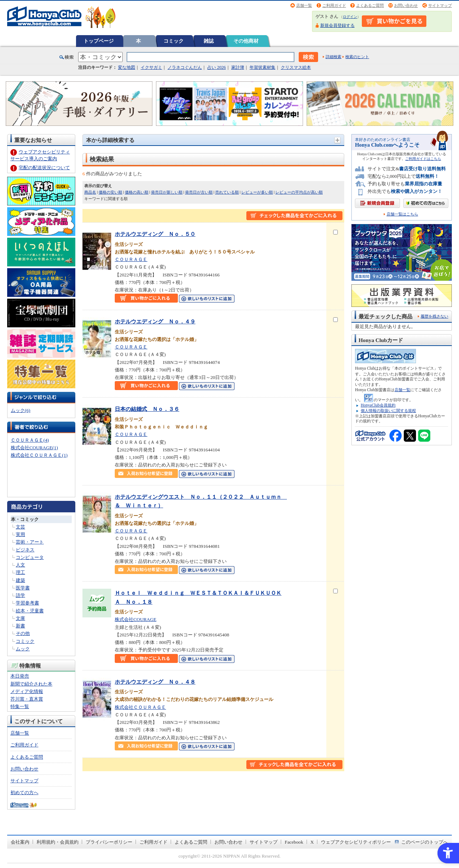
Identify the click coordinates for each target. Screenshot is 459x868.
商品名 (90, 192)
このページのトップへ (425, 842)
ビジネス (25, 550)
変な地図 (127, 67)
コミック (174, 41)
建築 (20, 580)
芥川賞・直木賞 (27, 699)
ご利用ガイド (334, 5)
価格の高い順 (137, 192)
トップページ (99, 41)
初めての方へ (24, 793)
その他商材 (246, 41)
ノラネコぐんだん (185, 67)
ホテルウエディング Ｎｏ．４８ (155, 682)
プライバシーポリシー (109, 842)
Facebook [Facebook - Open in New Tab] (294, 842)
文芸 (20, 527)
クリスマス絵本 (296, 67)
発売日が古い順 (199, 192)
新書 (20, 626)
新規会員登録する (337, 25)
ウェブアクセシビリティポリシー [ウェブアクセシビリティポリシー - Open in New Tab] (356, 842)
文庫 (20, 618)
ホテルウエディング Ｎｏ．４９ (155, 321)
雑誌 (209, 41)
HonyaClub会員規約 (378, 405)
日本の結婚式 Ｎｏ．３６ (147, 409)
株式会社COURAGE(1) (34, 448)
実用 (20, 534)
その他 (23, 633)
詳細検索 (333, 57)
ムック (23, 649)
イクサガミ (151, 67)
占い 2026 (216, 67)
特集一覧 (20, 706)
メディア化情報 (27, 691)
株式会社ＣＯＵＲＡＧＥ (140, 707)
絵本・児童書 (30, 611)
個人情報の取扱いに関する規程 (388, 411)
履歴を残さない (434, 316)
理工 (20, 572)
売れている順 (227, 192)
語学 (20, 595)
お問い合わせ (406, 5)
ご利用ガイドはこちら (423, 159)
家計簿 (238, 67)
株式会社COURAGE (136, 619)
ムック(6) (20, 410)
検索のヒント (357, 57)
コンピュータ (30, 557)
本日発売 (20, 676)
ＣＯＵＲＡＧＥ (131, 259)
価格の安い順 (110, 192)
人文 (20, 565)
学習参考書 (27, 603)
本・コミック (25, 519)
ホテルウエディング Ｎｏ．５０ (155, 234)
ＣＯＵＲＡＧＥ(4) (30, 440)
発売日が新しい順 (167, 192)
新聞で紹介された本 (31, 684)
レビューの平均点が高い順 (299, 192)
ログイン (350, 17)
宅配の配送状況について (44, 168)
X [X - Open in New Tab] (312, 842)
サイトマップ (440, 5)
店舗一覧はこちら (402, 214)
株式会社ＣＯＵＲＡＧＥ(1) (39, 455)
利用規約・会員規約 (58, 842)
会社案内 (20, 842)
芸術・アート (30, 542)
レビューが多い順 (257, 192)
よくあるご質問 (370, 5)
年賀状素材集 (262, 67)
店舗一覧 (304, 5)
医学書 (23, 588)
